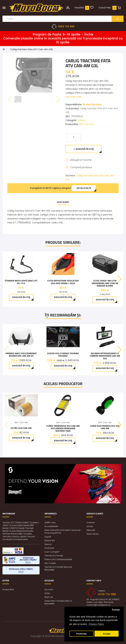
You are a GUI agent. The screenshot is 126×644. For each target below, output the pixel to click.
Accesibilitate (51, 526)
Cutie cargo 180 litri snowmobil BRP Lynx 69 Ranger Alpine (105, 283)
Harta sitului (93, 534)
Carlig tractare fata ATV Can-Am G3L (32, 49)
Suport (48, 537)
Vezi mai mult (73, 97)
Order (47, 593)
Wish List (49, 597)
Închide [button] (116, 610)
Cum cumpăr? (52, 552)
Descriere (63, 202)
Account (49, 589)
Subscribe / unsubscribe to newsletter (58, 602)
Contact (91, 523)
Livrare (90, 526)
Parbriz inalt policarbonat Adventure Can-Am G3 (21, 355)
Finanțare (49, 548)
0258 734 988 (66, 26)
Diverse (81, 120)
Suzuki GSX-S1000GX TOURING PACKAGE (63, 355)
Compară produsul (81, 167)
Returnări (91, 530)
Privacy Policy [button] (96, 624)
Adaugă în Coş (85, 149)
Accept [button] (107, 634)
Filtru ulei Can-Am (21, 428)
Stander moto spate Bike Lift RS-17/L (21, 282)
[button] (120, 279)
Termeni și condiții (54, 556)
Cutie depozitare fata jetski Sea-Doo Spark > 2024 (63, 282)
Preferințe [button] (81, 634)
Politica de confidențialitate (58, 559)
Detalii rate (84, 188)
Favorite (79, 8)
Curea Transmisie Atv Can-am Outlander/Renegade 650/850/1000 (63, 428)
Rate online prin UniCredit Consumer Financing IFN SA (63, 531)
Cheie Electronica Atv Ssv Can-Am (105, 427)
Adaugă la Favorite (81, 160)
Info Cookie (50, 563)
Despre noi (50, 540)
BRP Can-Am (87, 124)
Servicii (48, 544)
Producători (8, 589)
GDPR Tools (50, 523)
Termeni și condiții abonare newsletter (58, 568)
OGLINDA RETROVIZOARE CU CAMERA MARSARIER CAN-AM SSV (105, 356)
